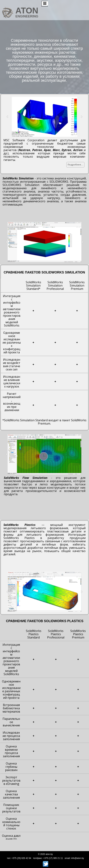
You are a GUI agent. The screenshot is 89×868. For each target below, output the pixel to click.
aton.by (49, 854)
